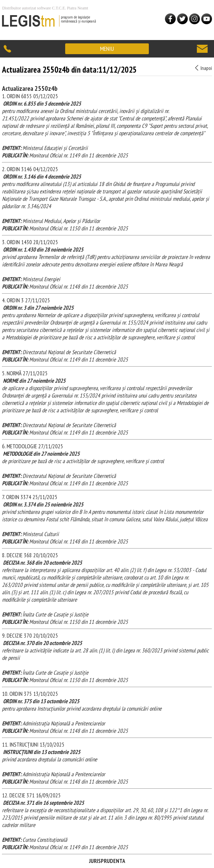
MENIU (107, 49)
